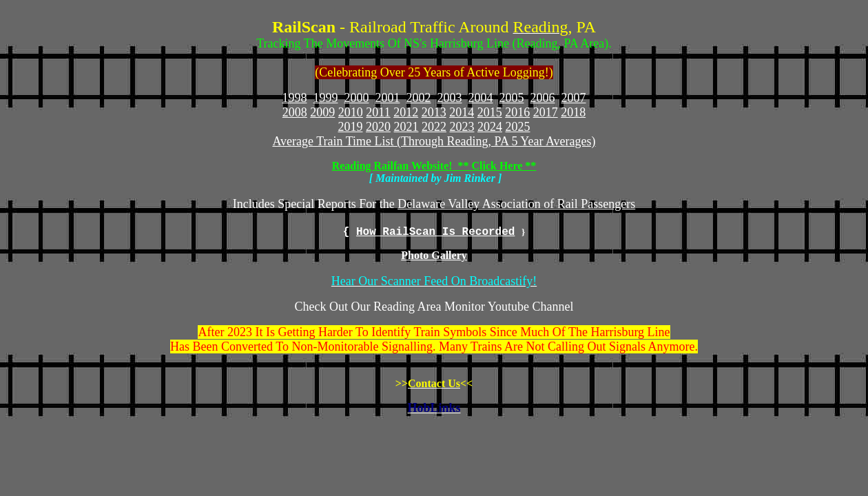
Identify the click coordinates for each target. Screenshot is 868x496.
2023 (462, 127)
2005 (512, 98)
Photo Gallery (434, 255)
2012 (406, 112)
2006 (543, 98)
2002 (419, 98)
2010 (351, 112)
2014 (462, 112)
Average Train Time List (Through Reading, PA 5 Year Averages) (434, 141)
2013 (434, 112)
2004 (481, 98)
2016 (517, 112)
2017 (546, 112)
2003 (450, 98)
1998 (295, 98)
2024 (490, 127)
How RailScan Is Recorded (435, 232)
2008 (295, 112)
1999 (326, 98)
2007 (574, 98)
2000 (357, 98)
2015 (490, 112)
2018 (573, 112)
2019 (351, 127)
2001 (388, 98)
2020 (378, 127)
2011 (378, 112)
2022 (434, 127)
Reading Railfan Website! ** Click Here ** (434, 166)
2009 (322, 112)
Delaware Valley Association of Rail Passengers (516, 204)
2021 (406, 127)
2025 (518, 127)
